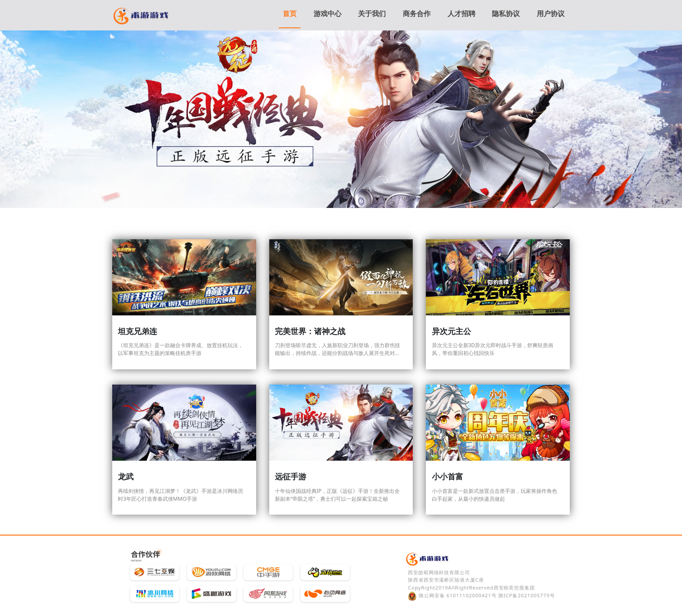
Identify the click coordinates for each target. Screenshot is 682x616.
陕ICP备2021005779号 (527, 595)
